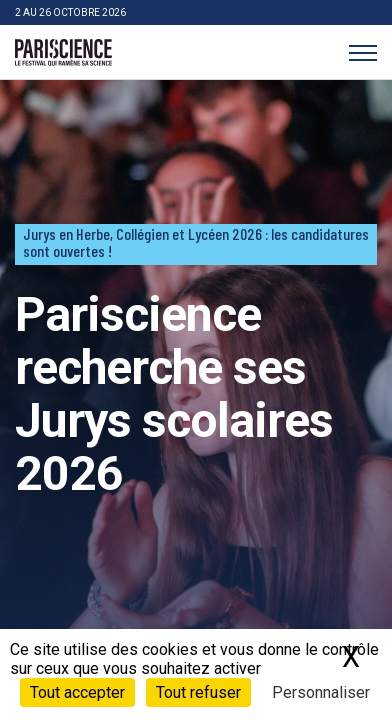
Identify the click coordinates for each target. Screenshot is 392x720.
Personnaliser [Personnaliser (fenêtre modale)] (321, 692)
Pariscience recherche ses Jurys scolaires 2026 (174, 393)
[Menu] (362, 52)
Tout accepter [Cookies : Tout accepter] (77, 692)
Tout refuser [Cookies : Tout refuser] (198, 692)
